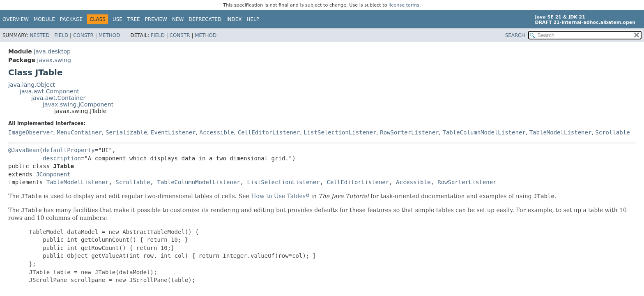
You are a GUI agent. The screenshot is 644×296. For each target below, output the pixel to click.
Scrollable (612, 132)
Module (44, 19)
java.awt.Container (58, 98)
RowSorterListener (409, 132)
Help (253, 19)
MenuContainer (79, 132)
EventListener (173, 132)
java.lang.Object (32, 85)
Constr (83, 35)
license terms (404, 5)
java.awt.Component (49, 91)
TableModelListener (561, 132)
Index (234, 19)
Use (117, 19)
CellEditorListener (269, 132)
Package (71, 19)
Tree (134, 19)
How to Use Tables (278, 196)
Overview (16, 19)
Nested (39, 35)
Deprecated (205, 19)
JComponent (53, 174)
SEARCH (515, 35)
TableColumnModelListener (484, 132)
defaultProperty (69, 150)
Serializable (126, 132)
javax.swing (54, 60)
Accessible (217, 132)
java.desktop (52, 51)
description (62, 158)
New (178, 19)
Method (109, 35)
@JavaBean (24, 150)
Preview (156, 19)
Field (61, 35)
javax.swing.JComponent (78, 104)
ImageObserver (31, 132)
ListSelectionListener (340, 132)
